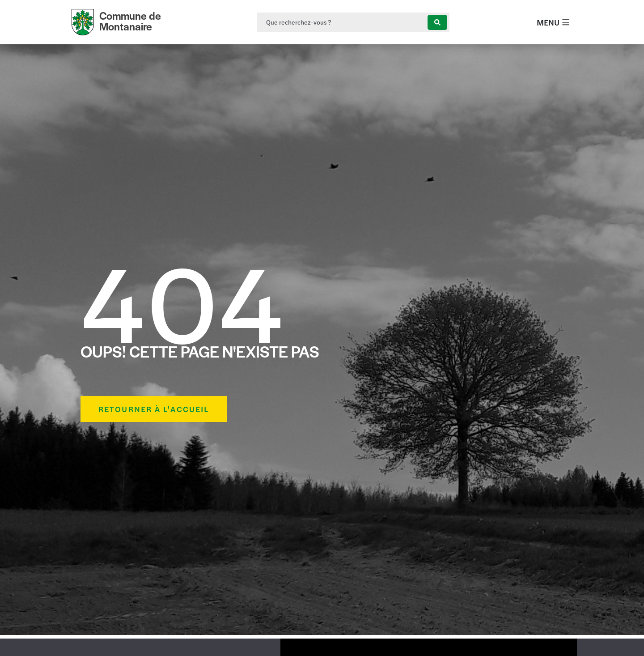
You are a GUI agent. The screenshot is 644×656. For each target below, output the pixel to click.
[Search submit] (437, 22)
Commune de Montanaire (130, 21)
